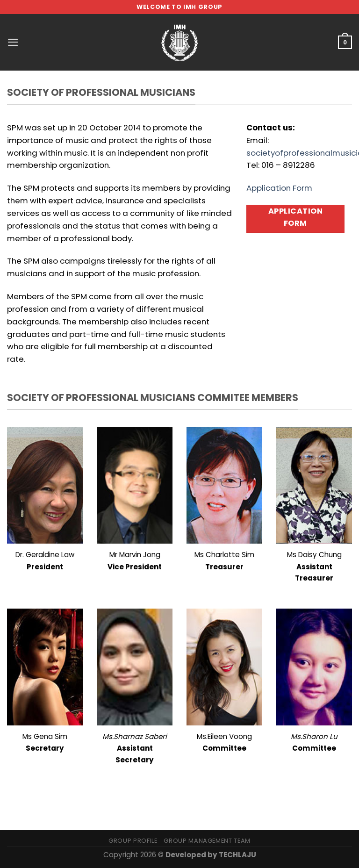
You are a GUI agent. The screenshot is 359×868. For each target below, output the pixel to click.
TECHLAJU (237, 855)
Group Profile (133, 841)
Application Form (279, 188)
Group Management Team (207, 841)
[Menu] (13, 42)
